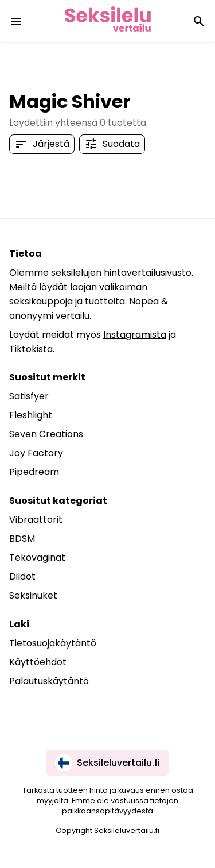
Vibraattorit (36, 520)
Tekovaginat (37, 558)
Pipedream (34, 472)
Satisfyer (29, 396)
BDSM (22, 539)
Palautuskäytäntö (49, 681)
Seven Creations (46, 434)
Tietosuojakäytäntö (53, 643)
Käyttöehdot (38, 662)
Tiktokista (31, 349)
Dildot (22, 576)
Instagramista (135, 335)
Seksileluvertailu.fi (107, 763)
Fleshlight (31, 415)
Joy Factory (36, 453)
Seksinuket (33, 595)
